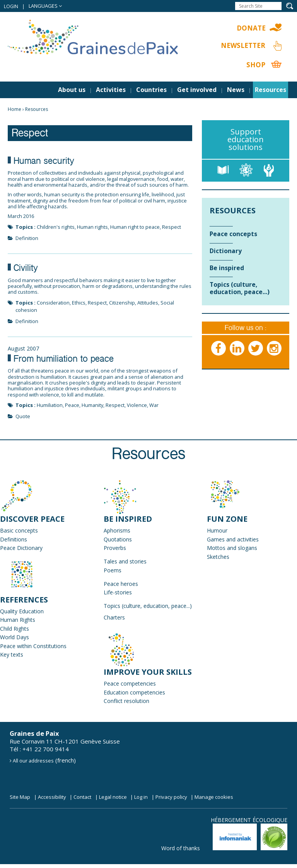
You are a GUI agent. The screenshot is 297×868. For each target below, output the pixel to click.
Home (15, 109)
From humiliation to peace (64, 360)
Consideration (53, 303)
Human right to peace (135, 227)
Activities (111, 90)
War (154, 405)
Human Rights (18, 620)
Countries (151, 90)
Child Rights (15, 629)
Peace (72, 405)
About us (72, 90)
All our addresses (33, 761)
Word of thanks (181, 848)
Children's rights (56, 227)
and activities (242, 539)
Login (11, 6)
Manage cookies (214, 797)
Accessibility (52, 797)
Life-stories (118, 592)
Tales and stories (125, 561)
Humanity (92, 405)
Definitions (14, 539)
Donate (251, 28)
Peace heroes (121, 584)
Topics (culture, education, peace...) (148, 606)
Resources (271, 90)
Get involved (197, 90)
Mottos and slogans (232, 548)
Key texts (12, 654)
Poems (113, 570)
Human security (44, 162)
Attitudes (148, 303)
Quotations (118, 539)
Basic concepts (19, 530)
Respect (172, 227)
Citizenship (122, 303)
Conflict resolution (126, 701)
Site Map (20, 797)
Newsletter (243, 45)
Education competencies (134, 692)
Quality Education (22, 611)
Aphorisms (117, 530)
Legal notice (113, 797)
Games (216, 539)
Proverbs (115, 548)
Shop (256, 65)
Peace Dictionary (21, 548)
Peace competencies (130, 683)
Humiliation (50, 405)
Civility (26, 269)
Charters (114, 617)
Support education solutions (246, 139)
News (236, 90)
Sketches (218, 557)
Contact (82, 797)
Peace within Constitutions (33, 646)
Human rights (92, 227)
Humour (217, 530)
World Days (15, 637)
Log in (141, 797)
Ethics (79, 303)
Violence (137, 405)
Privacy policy (171, 797)
